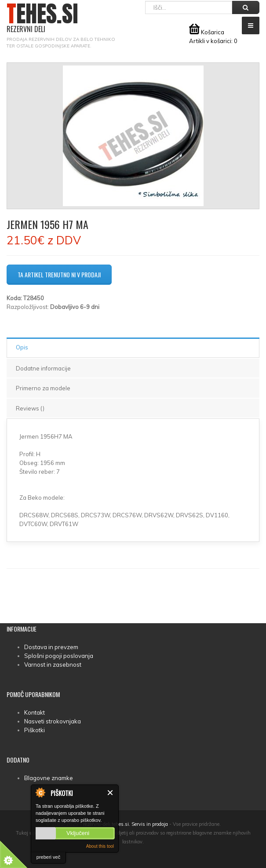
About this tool (100, 846)
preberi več (48, 857)
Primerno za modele (43, 388)
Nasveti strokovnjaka (53, 721)
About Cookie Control (40, 792)
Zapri (111, 793)
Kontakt (35, 712)
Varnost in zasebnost (53, 665)
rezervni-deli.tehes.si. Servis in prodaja (126, 824)
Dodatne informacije (43, 368)
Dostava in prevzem (51, 647)
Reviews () (30, 408)
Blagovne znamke (49, 778)
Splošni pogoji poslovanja (59, 656)
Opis (22, 347)
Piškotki (35, 730)
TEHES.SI (42, 18)
